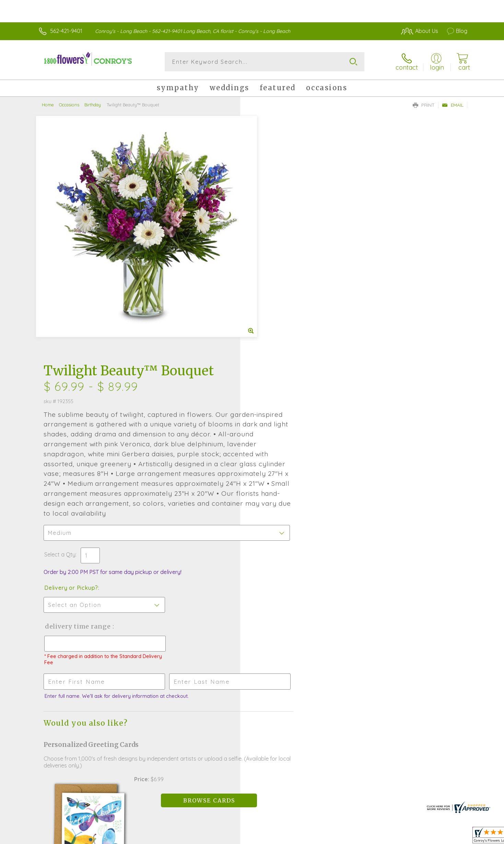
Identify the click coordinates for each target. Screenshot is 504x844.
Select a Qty (268, 316)
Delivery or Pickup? (280, 349)
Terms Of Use (317, 837)
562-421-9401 (66, 31)
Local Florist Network (407, 837)
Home (48, 105)
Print (424, 105)
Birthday (93, 105)
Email (453, 105)
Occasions (69, 105)
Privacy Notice (358, 837)
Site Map (449, 837)
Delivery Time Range (287, 388)
